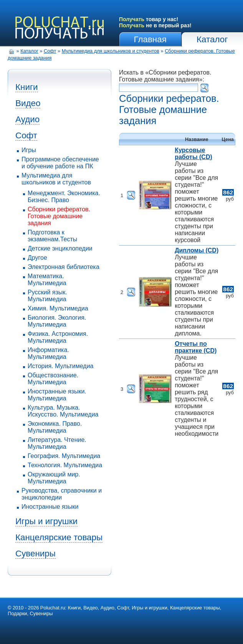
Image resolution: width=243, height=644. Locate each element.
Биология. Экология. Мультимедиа (57, 321)
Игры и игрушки (46, 521)
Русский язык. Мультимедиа (47, 296)
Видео (28, 103)
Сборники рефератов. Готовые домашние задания (59, 216)
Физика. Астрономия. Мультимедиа (58, 337)
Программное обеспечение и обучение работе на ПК (60, 163)
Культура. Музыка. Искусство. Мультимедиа (63, 411)
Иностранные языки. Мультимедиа (57, 395)
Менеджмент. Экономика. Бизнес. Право (64, 197)
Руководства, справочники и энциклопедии (62, 494)
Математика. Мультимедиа (47, 280)
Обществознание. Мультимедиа (53, 379)
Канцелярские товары (59, 537)
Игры (29, 150)
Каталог (212, 39)
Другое (37, 258)
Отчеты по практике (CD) (196, 347)
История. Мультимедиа (61, 366)
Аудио (27, 119)
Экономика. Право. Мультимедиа (55, 427)
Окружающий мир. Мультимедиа (54, 478)
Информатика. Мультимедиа (48, 353)
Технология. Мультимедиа (65, 465)
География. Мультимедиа (64, 456)
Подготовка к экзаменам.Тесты (52, 236)
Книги (27, 87)
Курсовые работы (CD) (193, 154)
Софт (50, 51)
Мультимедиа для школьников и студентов (111, 51)
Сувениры (36, 554)
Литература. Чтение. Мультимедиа (57, 443)
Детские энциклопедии (60, 248)
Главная (150, 39)
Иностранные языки (50, 507)
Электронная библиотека (64, 267)
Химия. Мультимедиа (58, 308)
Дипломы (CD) (197, 250)
